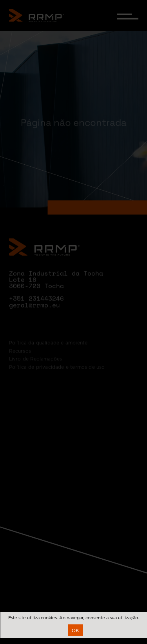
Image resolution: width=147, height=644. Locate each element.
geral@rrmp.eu (34, 310)
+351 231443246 (36, 304)
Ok (75, 630)
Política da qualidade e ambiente (48, 352)
